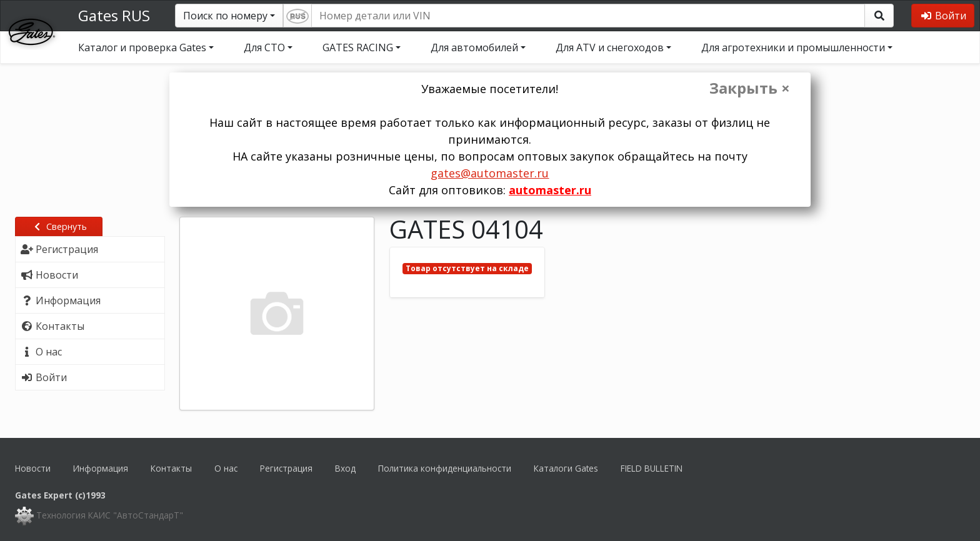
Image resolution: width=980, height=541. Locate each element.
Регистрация (286, 468)
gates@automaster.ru (490, 173)
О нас (226, 468)
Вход (345, 468)
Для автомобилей (474, 47)
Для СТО (264, 47)
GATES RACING (358, 47)
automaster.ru (550, 190)
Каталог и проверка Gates (142, 47)
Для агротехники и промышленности (793, 47)
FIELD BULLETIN (652, 468)
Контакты (171, 468)
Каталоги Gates (566, 468)
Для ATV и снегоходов (610, 47)
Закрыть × (750, 88)
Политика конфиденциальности (445, 468)
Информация (101, 468)
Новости (33, 468)
